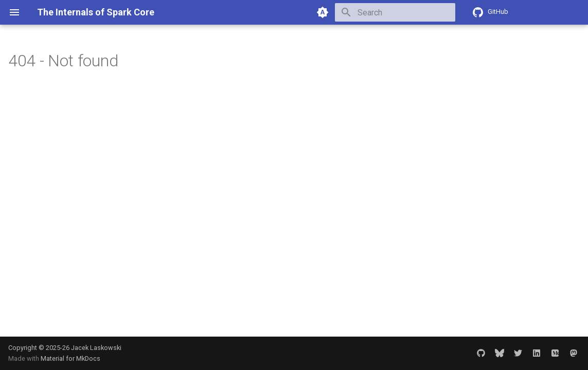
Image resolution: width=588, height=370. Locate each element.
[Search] (395, 12)
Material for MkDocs (70, 358)
